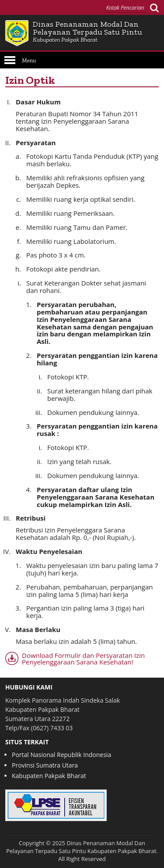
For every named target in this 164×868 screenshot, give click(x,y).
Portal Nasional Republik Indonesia (61, 755)
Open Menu (10, 60)
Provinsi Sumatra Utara (45, 765)
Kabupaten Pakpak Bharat (49, 776)
